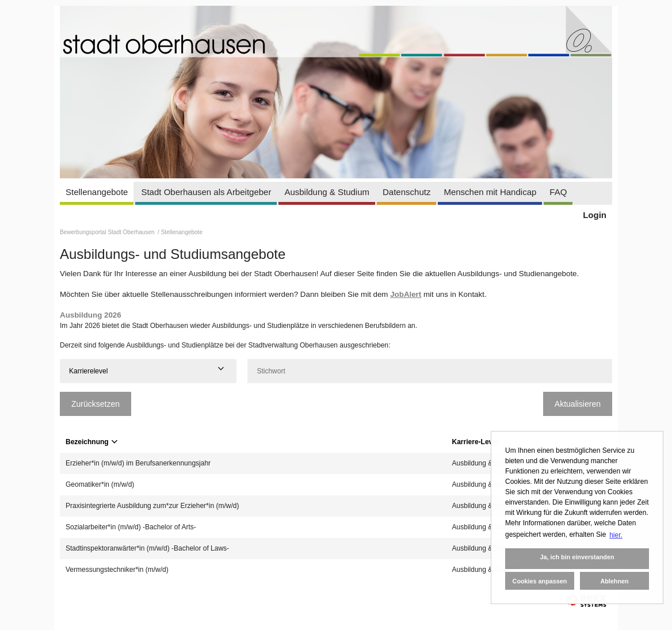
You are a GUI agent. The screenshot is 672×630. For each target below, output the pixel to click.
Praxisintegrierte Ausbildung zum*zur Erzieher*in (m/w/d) (152, 506)
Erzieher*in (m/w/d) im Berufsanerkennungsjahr (138, 463)
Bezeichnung (91, 442)
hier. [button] (616, 535)
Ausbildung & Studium (327, 192)
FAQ (558, 192)
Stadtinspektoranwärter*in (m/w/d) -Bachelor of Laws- (147, 548)
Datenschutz (406, 192)
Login (595, 215)
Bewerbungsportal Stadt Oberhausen (108, 232)
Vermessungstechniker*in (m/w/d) (117, 570)
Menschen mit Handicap (490, 192)
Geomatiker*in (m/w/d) (100, 484)
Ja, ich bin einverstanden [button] (577, 557)
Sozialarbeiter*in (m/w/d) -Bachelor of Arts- (131, 527)
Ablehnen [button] (614, 581)
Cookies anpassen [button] (540, 581)
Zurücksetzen (96, 404)
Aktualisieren (578, 404)
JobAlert (406, 294)
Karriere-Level (480, 442)
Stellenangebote (97, 192)
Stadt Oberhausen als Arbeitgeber (206, 192)
